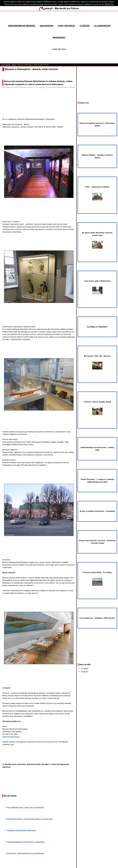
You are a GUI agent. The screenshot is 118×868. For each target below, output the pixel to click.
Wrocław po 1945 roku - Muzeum (97, 362)
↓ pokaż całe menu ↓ (59, 49)
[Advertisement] (40, 111)
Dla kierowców (102, 26)
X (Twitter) (85, 668)
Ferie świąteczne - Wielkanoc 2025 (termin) (97, 618)
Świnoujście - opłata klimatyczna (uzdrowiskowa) (25, 853)
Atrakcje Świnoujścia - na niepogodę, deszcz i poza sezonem (30, 819)
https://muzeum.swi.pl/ (11, 737)
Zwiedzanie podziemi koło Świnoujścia (21, 830)
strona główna (6, 65)
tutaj (42, 4)
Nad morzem (47, 26)
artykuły (14, 65)
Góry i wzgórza (66, 26)
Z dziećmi (84, 26)
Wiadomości (59, 38)
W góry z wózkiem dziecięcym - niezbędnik (97, 511)
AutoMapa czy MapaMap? (97, 327)
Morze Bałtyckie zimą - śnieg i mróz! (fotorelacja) (25, 807)
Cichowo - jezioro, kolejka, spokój (97, 408)
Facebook (84, 671)
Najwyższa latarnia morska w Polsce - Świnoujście (26, 842)
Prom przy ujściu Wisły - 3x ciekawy (97, 579)
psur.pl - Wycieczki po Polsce (59, 8)
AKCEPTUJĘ (109, 4)
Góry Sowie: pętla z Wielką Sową (97, 287)
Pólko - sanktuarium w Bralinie (97, 193)
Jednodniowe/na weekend (21, 26)
